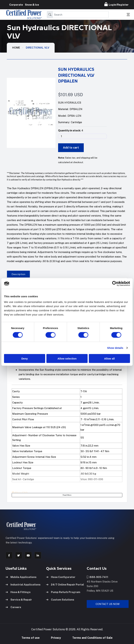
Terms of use (31, 638)
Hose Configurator (61, 577)
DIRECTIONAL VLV (38, 48)
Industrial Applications (23, 585)
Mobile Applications (21, 577)
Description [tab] (18, 274)
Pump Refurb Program (63, 592)
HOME (16, 48)
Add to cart (71, 148)
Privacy (56, 638)
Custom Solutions (60, 600)
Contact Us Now (108, 604)
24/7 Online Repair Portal (65, 585)
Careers (13, 607)
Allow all (109, 358)
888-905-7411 (97, 577)
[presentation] (18, 274)
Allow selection (67, 358)
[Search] (81, 15)
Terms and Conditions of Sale (92, 638)
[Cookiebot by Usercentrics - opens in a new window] (115, 284)
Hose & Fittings (18, 592)
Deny (25, 358)
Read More (67, 495)
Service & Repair (19, 600)
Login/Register (116, 4)
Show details (115, 348)
